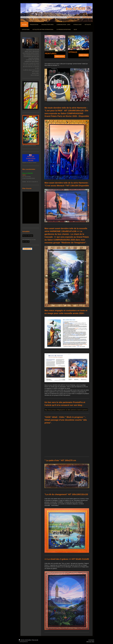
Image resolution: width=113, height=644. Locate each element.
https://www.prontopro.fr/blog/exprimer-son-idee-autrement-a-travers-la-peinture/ (66, 410)
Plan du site (35, 640)
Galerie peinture (60, 56)
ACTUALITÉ (26, 242)
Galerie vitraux (84, 55)
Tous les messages (28, 236)
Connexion (91, 640)
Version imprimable (25, 640)
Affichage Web (90, 642)
